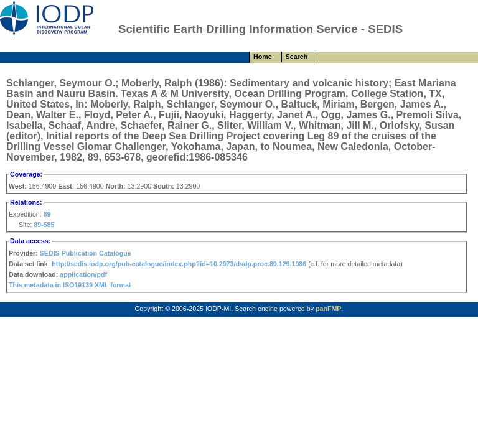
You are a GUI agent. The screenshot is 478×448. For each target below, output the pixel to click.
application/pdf (83, 274)
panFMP (328, 309)
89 (47, 214)
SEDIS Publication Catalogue (86, 253)
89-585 (44, 225)
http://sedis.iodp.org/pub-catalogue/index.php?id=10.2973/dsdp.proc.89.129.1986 (179, 264)
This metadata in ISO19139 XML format (70, 285)
